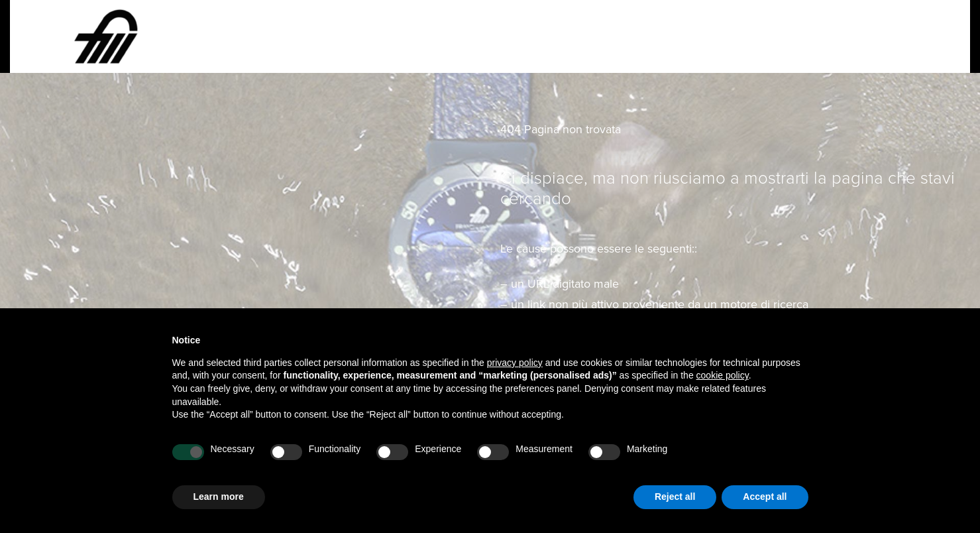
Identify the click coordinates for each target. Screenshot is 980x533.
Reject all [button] (675, 497)
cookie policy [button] (723, 375)
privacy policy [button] (515, 363)
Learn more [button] (219, 497)
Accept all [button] (765, 497)
